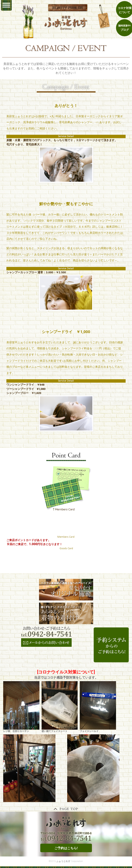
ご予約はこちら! (66, 848)
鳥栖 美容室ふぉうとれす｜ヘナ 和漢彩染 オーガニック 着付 (66, 23)
